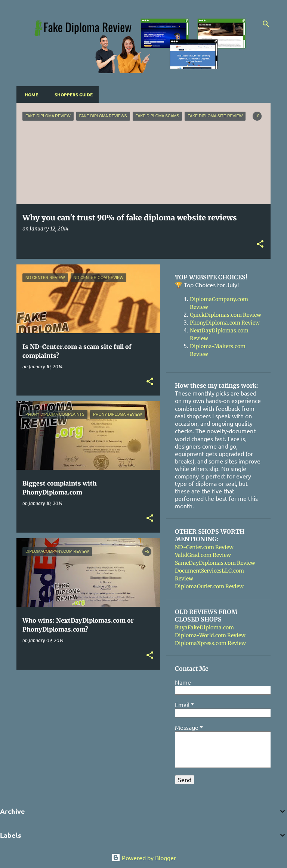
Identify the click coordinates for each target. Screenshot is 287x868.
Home (29, 94)
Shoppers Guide (71, 94)
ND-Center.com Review (204, 547)
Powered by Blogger (144, 858)
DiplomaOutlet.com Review (209, 586)
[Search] (266, 24)
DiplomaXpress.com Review (210, 643)
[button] (260, 244)
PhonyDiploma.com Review (225, 323)
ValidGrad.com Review (203, 555)
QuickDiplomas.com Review (226, 315)
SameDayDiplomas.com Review (215, 563)
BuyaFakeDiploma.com (204, 627)
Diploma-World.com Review (210, 635)
